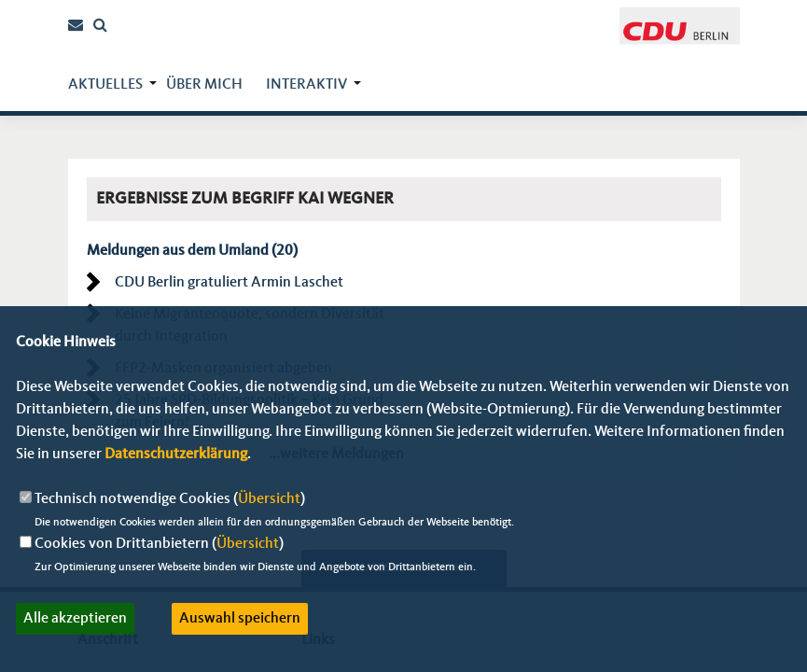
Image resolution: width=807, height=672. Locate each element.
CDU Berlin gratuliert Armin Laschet (229, 283)
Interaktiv (306, 85)
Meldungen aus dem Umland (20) (192, 251)
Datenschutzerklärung (176, 455)
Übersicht (269, 499)
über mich (204, 85)
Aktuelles (105, 85)
